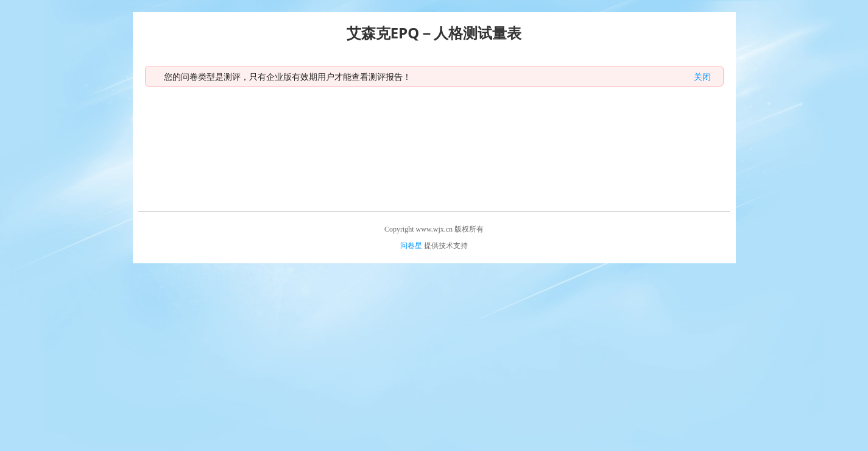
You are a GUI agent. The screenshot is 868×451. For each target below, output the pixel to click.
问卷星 (411, 246)
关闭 (702, 76)
